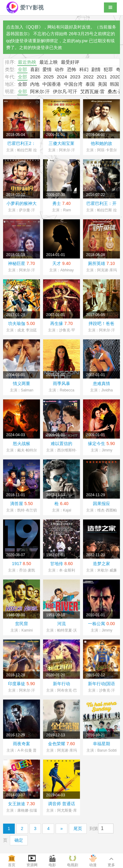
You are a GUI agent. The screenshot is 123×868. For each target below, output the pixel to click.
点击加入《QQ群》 (25, 27)
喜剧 (35, 69)
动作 (59, 69)
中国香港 (52, 84)
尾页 (78, 828)
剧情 (96, 69)
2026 (35, 77)
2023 (75, 77)
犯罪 (108, 69)
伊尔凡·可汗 (65, 91)
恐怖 (72, 69)
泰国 (90, 84)
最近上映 (49, 62)
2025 (48, 77)
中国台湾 (73, 84)
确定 (19, 840)
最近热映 (27, 62)
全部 (22, 69)
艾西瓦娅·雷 (92, 91)
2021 (102, 77)
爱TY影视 (25, 8)
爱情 (47, 69)
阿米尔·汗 (40, 91)
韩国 (114, 84)
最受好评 (70, 62)
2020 (115, 77)
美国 (102, 84)
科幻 (84, 69)
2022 (88, 77)
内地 (35, 84)
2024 (62, 77)
